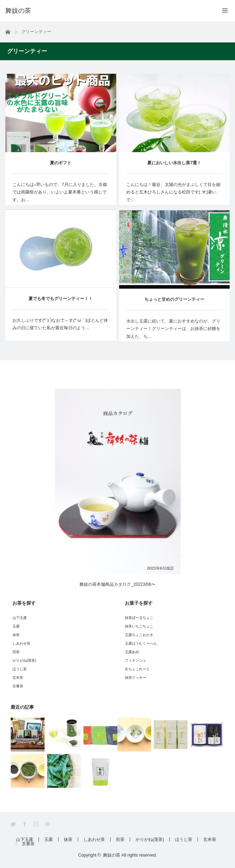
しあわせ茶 (21, 643)
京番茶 (18, 686)
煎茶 (16, 652)
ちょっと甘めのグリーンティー (174, 303)
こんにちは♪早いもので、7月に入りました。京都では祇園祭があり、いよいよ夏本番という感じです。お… (60, 192)
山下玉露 (20, 618)
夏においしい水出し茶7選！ (174, 163)
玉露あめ (132, 652)
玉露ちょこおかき (139, 635)
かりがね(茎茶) (24, 660)
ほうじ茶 (20, 669)
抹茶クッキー (136, 678)
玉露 (16, 626)
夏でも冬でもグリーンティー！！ (61, 299)
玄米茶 (18, 678)
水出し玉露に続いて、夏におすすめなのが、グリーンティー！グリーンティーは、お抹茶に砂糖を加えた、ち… (173, 332)
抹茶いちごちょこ (139, 626)
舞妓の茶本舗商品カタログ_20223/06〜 (118, 582)
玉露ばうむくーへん (141, 643)
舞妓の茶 (112, 855)
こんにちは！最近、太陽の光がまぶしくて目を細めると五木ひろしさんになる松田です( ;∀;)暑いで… (173, 192)
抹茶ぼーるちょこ (139, 618)
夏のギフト (61, 163)
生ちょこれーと (137, 669)
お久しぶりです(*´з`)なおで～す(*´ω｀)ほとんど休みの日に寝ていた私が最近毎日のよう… (60, 325)
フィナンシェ (136, 660)
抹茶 (16, 635)
